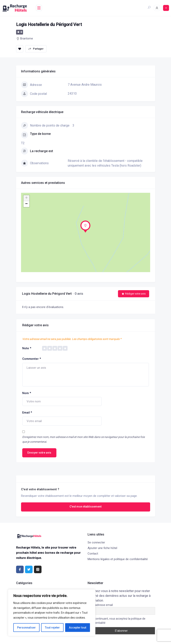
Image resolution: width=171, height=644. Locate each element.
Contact (93, 554)
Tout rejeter (52, 628)
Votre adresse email (100, 605)
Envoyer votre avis (39, 453)
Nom (27, 393)
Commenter (32, 359)
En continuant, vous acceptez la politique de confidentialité (116, 621)
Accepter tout (78, 628)
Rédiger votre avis (134, 294)
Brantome (27, 38)
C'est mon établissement (85, 507)
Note (27, 348)
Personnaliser (26, 628)
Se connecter (96, 542)
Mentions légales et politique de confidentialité (118, 559)
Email (27, 413)
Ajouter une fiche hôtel (102, 548)
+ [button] (26, 198)
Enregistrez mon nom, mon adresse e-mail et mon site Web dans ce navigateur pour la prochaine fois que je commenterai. (84, 439)
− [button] (26, 204)
